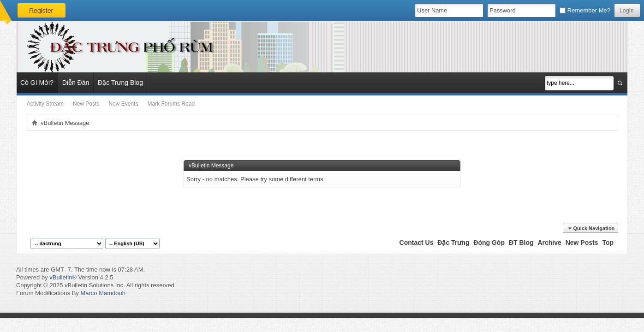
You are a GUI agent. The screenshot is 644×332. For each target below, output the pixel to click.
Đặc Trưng (453, 243)
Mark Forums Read (171, 104)
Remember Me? (585, 10)
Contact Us (417, 243)
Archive (549, 243)
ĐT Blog (521, 243)
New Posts (86, 104)
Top (608, 243)
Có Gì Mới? (37, 83)
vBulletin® (63, 277)
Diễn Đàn (76, 83)
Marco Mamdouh (103, 293)
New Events (123, 104)
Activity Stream (45, 104)
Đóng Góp (489, 243)
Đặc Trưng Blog (120, 83)
